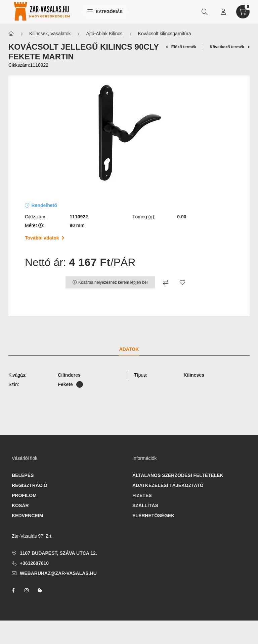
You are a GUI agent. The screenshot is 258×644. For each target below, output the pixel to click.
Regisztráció (30, 485)
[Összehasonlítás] (166, 282)
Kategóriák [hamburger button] (105, 12)
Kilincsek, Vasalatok (50, 34)
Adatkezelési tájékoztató (168, 485)
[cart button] (243, 12)
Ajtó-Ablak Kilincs (104, 34)
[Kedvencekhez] (182, 282)
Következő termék (230, 47)
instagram (27, 590)
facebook (13, 590)
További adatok (45, 238)
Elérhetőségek (153, 516)
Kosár (20, 505)
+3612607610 (34, 563)
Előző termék (181, 47)
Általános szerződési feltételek (178, 475)
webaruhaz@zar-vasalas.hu (58, 573)
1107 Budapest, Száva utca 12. (58, 553)
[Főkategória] (11, 34)
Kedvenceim (27, 516)
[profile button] (223, 12)
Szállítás (145, 505)
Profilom (24, 495)
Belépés (23, 475)
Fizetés (142, 495)
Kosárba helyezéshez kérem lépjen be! (113, 282)
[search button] (205, 12)
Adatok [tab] (129, 349)
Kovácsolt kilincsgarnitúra (165, 34)
